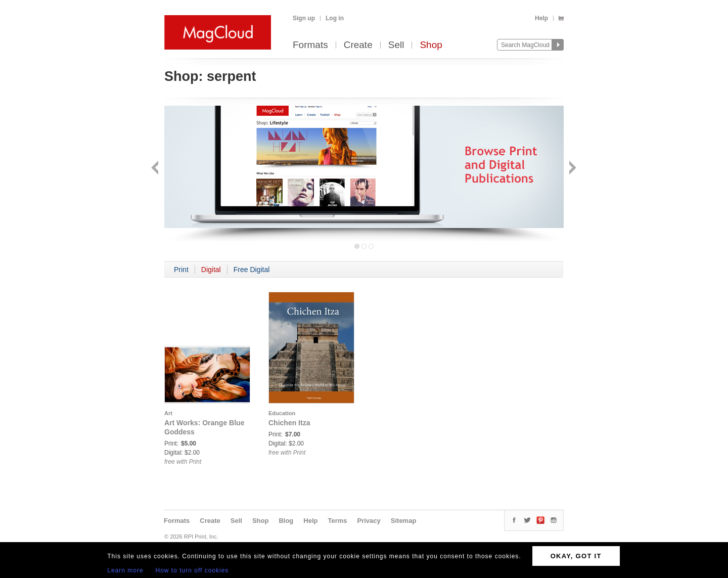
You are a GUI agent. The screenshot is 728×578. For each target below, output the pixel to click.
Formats (310, 45)
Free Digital (252, 270)
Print (181, 270)
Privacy (369, 521)
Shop (431, 45)
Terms (337, 521)
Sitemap (404, 521)
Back (156, 169)
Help (541, 18)
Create (358, 45)
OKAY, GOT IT (576, 556)
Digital (211, 270)
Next (572, 169)
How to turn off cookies (192, 570)
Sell (396, 45)
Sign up (304, 18)
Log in (335, 18)
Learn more (125, 570)
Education (282, 413)
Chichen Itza (289, 423)
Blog (286, 521)
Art (168, 413)
